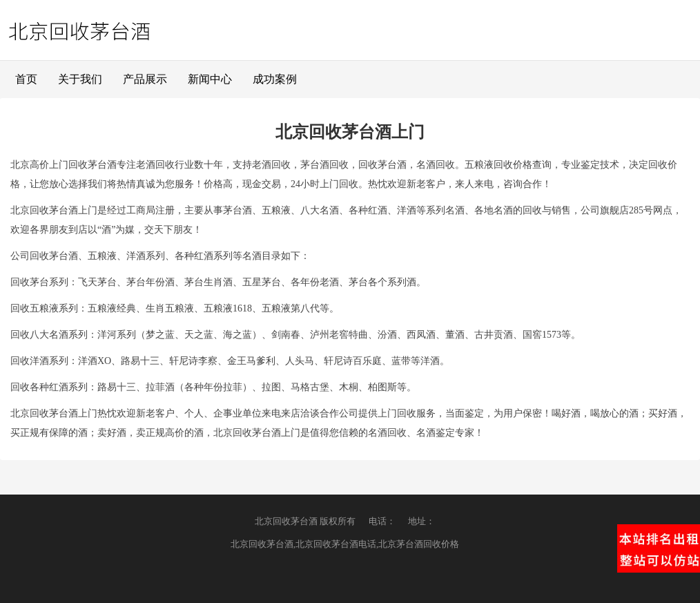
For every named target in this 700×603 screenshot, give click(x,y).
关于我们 (80, 79)
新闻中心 (210, 79)
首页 (26, 79)
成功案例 (275, 79)
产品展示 (145, 79)
